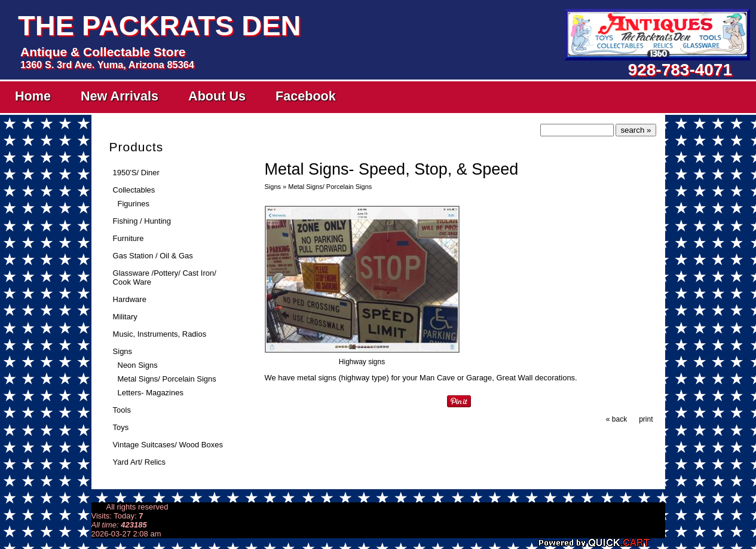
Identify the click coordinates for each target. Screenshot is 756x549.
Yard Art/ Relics (140, 462)
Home (33, 96)
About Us (217, 96)
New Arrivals (120, 96)
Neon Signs (138, 365)
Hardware (130, 299)
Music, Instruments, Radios (160, 334)
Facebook (306, 96)
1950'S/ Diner (136, 173)
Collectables (134, 190)
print (646, 419)
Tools (122, 410)
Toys (121, 427)
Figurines (134, 204)
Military (125, 317)
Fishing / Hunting (142, 221)
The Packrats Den (160, 25)
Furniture (128, 238)
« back (616, 419)
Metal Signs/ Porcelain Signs (167, 379)
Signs (123, 351)
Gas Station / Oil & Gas (153, 256)
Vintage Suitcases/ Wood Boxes (168, 445)
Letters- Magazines (151, 393)
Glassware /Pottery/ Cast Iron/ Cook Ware (165, 277)
